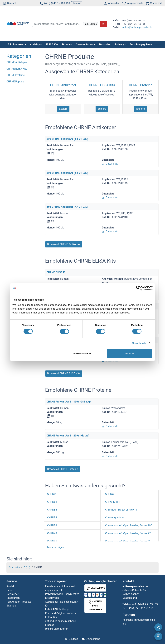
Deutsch (10, 3)
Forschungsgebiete (141, 45)
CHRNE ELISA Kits (102, 85)
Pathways (120, 45)
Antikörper (36, 45)
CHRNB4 (52, 502)
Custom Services (86, 45)
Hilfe (9, 590)
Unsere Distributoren (57, 629)
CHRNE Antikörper (63, 85)
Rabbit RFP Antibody (57, 609)
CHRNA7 (52, 541)
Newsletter (12, 594)
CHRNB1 (52, 525)
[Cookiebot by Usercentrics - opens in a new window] (138, 288)
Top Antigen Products (19, 602)
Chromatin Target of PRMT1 (121, 510)
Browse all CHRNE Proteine (63, 469)
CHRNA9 (52, 533)
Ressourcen (13, 598)
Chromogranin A (114, 518)
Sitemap (11, 606)
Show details (139, 343)
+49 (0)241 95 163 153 (55, 3)
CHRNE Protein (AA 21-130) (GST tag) (69, 402)
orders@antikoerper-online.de (137, 27)
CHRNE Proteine (141, 85)
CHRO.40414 (112, 502)
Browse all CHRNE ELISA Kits (64, 373)
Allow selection (82, 353)
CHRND (51, 494)
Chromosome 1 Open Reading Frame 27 (128, 533)
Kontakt (77, 3)
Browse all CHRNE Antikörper (64, 244)
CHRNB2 (52, 518)
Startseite (14, 567)
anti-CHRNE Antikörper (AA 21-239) (67, 139)
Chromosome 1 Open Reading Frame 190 (129, 525)
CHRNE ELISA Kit (56, 272)
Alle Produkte (16, 45)
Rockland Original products (61, 613)
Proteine (67, 45)
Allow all (129, 353)
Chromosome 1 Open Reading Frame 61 (128, 541)
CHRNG (109, 494)
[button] (55, 547)
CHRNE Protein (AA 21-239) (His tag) (68, 436)
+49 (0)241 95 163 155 (140, 608)
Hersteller (105, 45)
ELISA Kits (52, 45)
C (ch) (27, 567)
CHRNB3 (52, 510)
